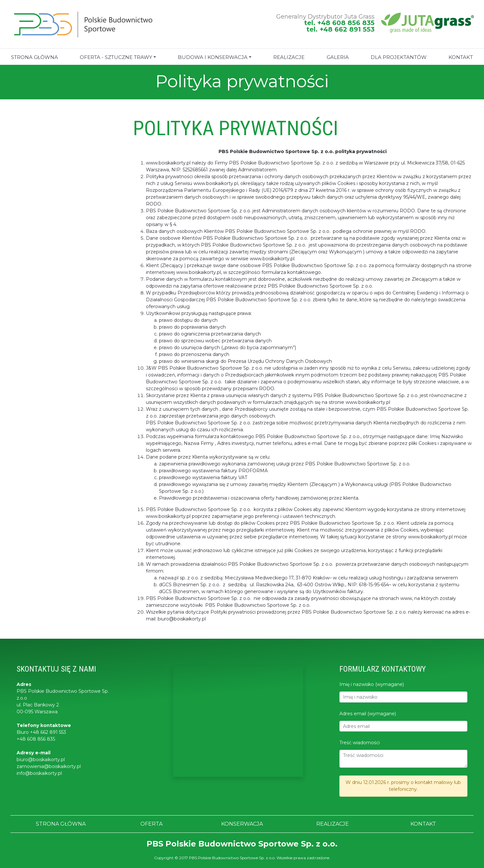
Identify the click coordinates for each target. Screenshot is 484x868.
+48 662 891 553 (48, 732)
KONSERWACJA (242, 824)
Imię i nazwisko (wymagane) (372, 684)
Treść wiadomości (360, 743)
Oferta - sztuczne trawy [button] (116, 57)
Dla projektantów (399, 57)
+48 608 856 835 (36, 739)
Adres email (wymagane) (368, 714)
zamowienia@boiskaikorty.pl (49, 766)
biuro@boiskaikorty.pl (41, 760)
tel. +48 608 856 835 (339, 23)
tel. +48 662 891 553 (341, 29)
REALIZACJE (289, 57)
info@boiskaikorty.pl (39, 773)
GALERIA (338, 57)
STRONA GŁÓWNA (35, 57)
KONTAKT (423, 824)
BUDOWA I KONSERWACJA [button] (213, 57)
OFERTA (151, 824)
